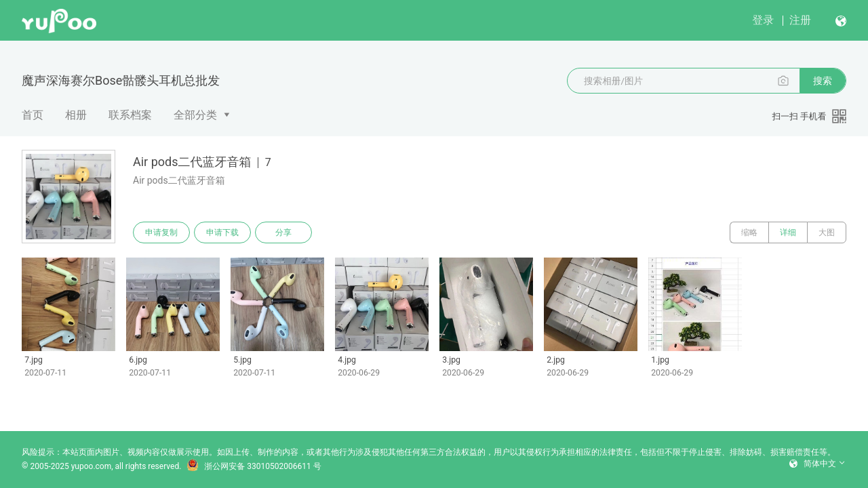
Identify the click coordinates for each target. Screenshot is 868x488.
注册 (800, 20)
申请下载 (222, 232)
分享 (283, 232)
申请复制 (161, 232)
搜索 (823, 81)
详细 (788, 232)
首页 (33, 115)
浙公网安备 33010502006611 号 (254, 466)
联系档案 (130, 115)
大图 (827, 232)
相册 (76, 115)
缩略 (749, 232)
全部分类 (195, 115)
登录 (763, 20)
